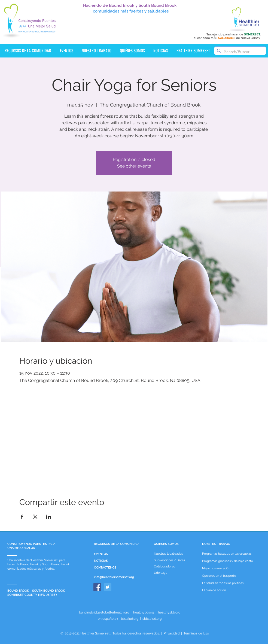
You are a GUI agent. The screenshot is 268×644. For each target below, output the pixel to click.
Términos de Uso (196, 633)
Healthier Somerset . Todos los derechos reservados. (120, 633)
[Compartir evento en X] (35, 517)
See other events (134, 166)
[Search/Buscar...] (239, 52)
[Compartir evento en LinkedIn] (49, 517)
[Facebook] (97, 587)
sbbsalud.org (152, 619)
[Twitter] (108, 587)
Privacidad (172, 633)
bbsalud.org (130, 619)
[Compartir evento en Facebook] (22, 517)
